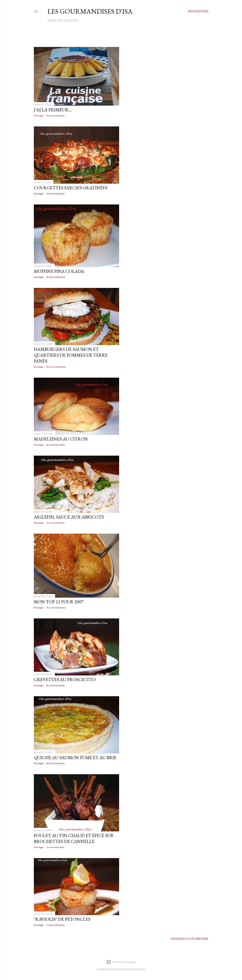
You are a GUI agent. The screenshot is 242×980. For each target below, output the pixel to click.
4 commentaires (55, 523)
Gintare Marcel (137, 969)
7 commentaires (55, 925)
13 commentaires (56, 277)
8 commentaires (55, 445)
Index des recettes (63, 21)
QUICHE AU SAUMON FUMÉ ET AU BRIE (75, 757)
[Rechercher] (198, 11)
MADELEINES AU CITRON (61, 439)
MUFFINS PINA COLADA (59, 271)
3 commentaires (55, 116)
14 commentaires (56, 608)
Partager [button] (39, 116)
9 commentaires (55, 194)
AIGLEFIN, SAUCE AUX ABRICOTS (69, 517)
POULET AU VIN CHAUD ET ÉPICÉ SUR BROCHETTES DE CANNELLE (74, 838)
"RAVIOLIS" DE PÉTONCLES (62, 919)
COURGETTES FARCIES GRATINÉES (71, 188)
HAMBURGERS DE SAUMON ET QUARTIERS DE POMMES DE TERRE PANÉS (71, 355)
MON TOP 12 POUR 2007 (59, 602)
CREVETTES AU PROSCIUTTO (65, 679)
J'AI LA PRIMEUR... (53, 110)
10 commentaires (56, 367)
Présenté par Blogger (121, 962)
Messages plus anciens (189, 939)
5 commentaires (55, 847)
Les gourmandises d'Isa (90, 11)
